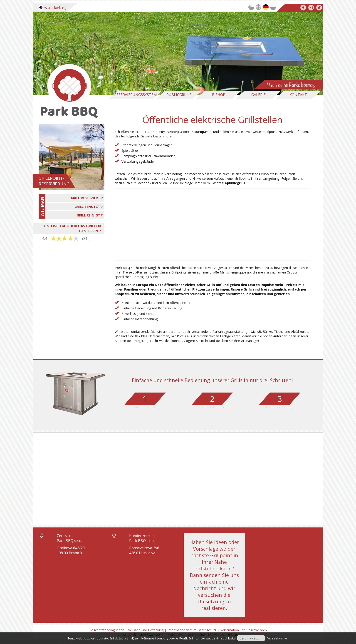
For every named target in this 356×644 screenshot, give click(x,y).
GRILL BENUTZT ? (89, 206)
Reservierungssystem (136, 95)
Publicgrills (179, 95)
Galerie (258, 95)
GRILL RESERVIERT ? (87, 198)
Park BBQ (122, 268)
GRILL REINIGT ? (90, 215)
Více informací (278, 638)
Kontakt (298, 95)
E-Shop (219, 95)
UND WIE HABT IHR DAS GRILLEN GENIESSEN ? (72, 229)
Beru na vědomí (251, 638)
